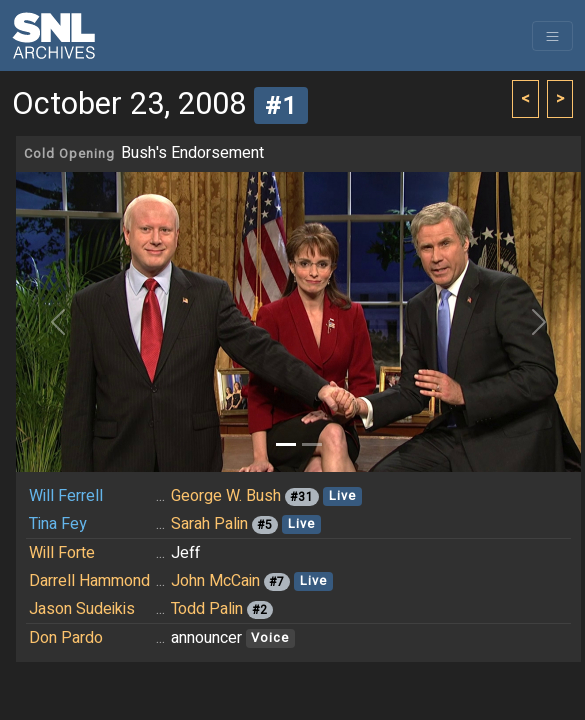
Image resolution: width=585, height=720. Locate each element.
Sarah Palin (209, 524)
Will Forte (62, 553)
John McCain (215, 581)
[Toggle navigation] (552, 36)
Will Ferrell (66, 496)
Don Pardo (66, 638)
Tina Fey (58, 524)
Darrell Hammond (89, 581)
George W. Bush (226, 496)
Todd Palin (207, 609)
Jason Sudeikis (82, 609)
